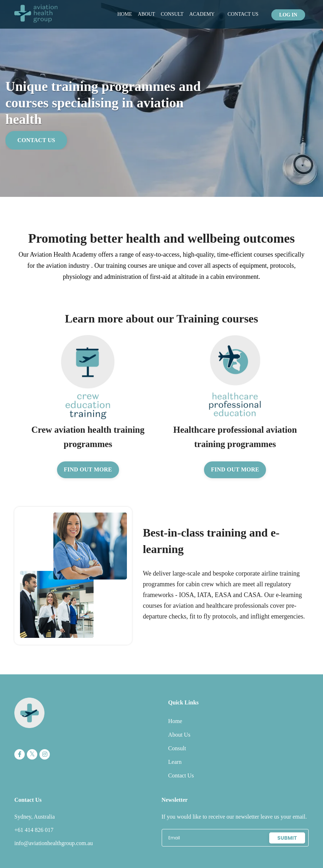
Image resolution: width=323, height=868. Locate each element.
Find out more (88, 470)
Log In (288, 14)
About (146, 14)
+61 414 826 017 (34, 830)
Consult (172, 14)
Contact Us (243, 14)
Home (125, 14)
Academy (202, 14)
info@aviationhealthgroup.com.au (54, 843)
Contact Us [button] (36, 140)
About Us (180, 735)
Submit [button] (287, 838)
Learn (175, 762)
